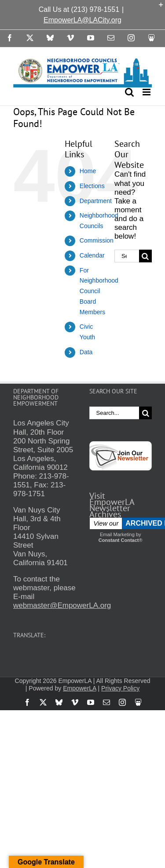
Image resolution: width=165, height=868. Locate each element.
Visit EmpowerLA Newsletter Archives (112, 505)
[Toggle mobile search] (129, 92)
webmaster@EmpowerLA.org (62, 605)
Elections (92, 186)
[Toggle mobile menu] (147, 92)
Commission (97, 240)
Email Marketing (117, 534)
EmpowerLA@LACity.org (82, 20)
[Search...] (127, 256)
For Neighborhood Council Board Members (99, 291)
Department (96, 201)
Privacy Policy (120, 688)
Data (86, 352)
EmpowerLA (79, 688)
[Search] (145, 256)
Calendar (92, 255)
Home (88, 171)
